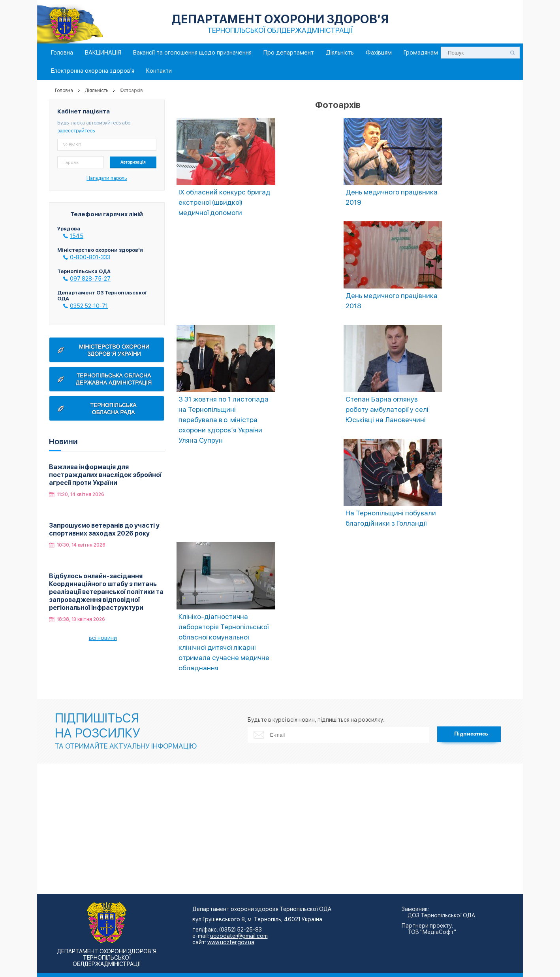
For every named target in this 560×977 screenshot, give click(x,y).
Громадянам (421, 53)
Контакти (159, 71)
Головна (62, 53)
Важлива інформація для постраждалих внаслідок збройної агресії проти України (105, 475)
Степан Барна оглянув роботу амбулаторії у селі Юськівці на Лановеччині (387, 409)
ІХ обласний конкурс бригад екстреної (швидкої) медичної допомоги (225, 202)
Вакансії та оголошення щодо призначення (192, 53)
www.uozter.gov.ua (231, 942)
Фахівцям (379, 53)
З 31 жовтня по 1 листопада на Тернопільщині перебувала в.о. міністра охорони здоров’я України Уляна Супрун (224, 420)
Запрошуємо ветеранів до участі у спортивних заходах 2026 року (104, 529)
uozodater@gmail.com (239, 936)
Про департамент (289, 53)
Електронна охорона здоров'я (93, 71)
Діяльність (340, 53)
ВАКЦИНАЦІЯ (103, 53)
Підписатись (471, 734)
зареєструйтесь (76, 131)
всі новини (103, 638)
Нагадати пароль (107, 178)
